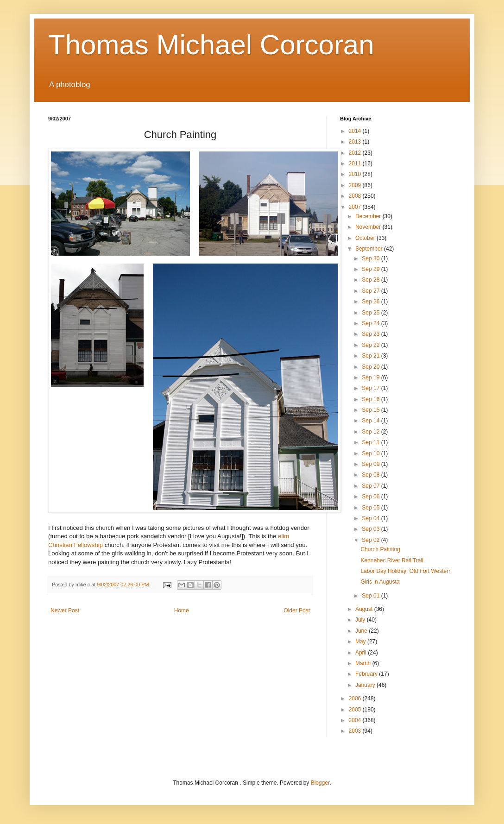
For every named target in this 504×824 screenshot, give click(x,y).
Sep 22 (371, 345)
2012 (356, 153)
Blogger (320, 783)
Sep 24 (371, 323)
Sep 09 (371, 464)
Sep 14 (371, 421)
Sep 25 (371, 313)
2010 (356, 174)
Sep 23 (371, 334)
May (361, 642)
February (367, 674)
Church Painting (380, 549)
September (370, 249)
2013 (356, 142)
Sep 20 (371, 367)
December (369, 216)
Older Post (297, 610)
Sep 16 (371, 399)
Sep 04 (371, 518)
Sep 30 (371, 258)
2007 (356, 207)
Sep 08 (371, 475)
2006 (356, 698)
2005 (356, 710)
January (366, 685)
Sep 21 (371, 356)
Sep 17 (371, 388)
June (362, 631)
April (362, 653)
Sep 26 (371, 302)
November (369, 227)
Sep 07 (371, 486)
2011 (356, 164)
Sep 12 (371, 432)
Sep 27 (371, 291)
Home (182, 610)
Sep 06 (371, 497)
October (366, 238)
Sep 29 (371, 269)
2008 (356, 196)
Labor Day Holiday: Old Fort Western (406, 571)
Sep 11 (371, 442)
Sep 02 (371, 540)
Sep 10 (371, 453)
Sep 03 (371, 529)
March (364, 663)
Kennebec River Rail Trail (392, 560)
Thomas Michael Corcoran (211, 45)
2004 (356, 720)
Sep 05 (371, 508)
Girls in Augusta (380, 582)
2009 (356, 185)
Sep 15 (371, 410)
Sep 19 (371, 377)
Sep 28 (371, 280)
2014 (356, 131)
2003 (356, 731)
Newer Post (65, 610)
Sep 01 (371, 596)
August (365, 609)
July (361, 620)
